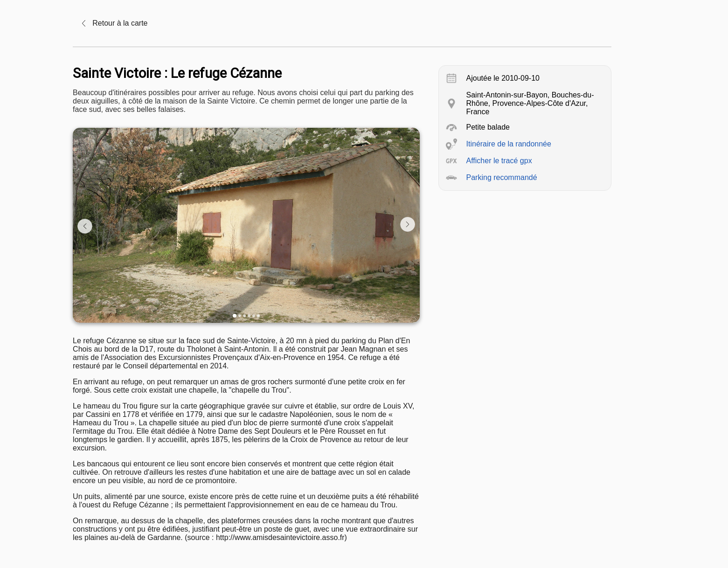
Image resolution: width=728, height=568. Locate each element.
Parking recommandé (502, 177)
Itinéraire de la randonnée (509, 144)
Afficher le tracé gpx (499, 161)
